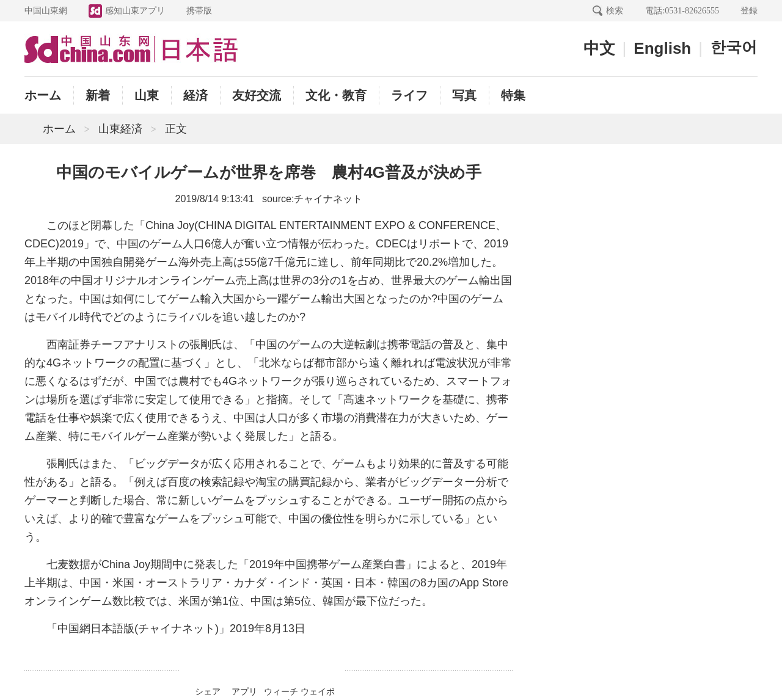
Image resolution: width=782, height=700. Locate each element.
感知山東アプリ (135, 10)
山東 (147, 95)
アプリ (244, 691)
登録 (749, 10)
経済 (195, 95)
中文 (599, 49)
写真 (464, 95)
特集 (513, 95)
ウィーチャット (281, 693)
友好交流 (257, 95)
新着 (98, 95)
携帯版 (199, 10)
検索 (615, 10)
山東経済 (120, 129)
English (662, 48)
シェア (208, 691)
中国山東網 (46, 10)
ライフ (409, 95)
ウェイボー (318, 693)
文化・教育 (336, 95)
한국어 (734, 47)
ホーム (43, 95)
